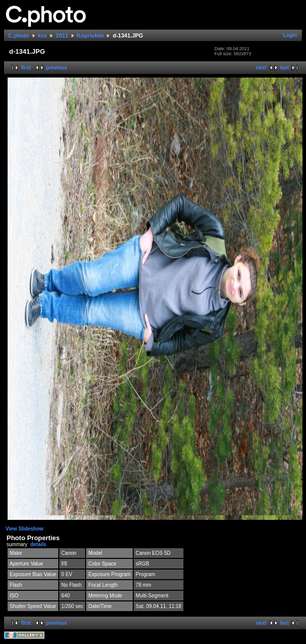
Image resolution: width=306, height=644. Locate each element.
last (284, 68)
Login (290, 35)
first (26, 68)
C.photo (19, 35)
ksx (43, 35)
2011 (62, 35)
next (261, 68)
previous (57, 68)
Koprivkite (91, 35)
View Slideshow (25, 529)
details (39, 544)
